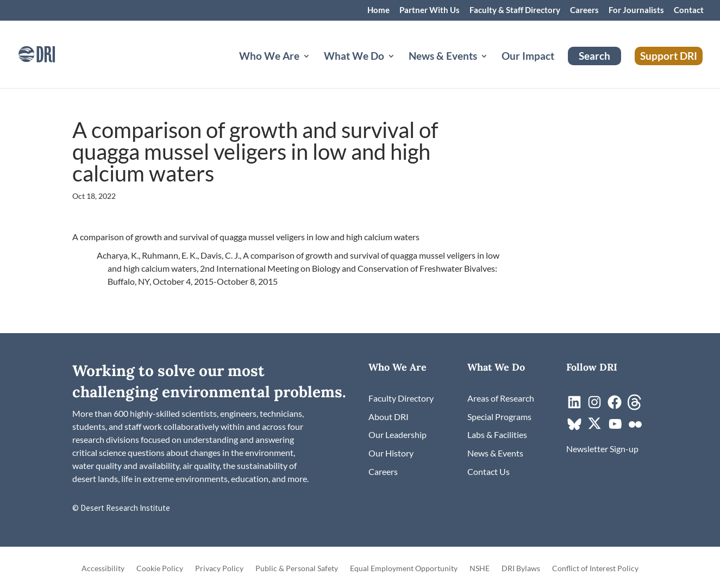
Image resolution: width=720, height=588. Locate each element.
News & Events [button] (443, 57)
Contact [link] (689, 10)
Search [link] (594, 56)
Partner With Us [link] (430, 10)
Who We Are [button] (269, 57)
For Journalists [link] (636, 10)
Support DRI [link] (669, 56)
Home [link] (378, 10)
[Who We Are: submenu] (315, 69)
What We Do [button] (354, 57)
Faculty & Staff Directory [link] (515, 10)
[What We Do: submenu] (400, 69)
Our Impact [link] (528, 57)
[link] (52, 53)
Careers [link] (584, 10)
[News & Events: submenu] (493, 69)
